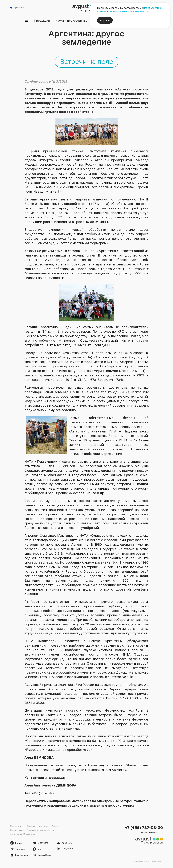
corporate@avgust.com (152, 832)
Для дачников (17, 830)
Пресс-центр (17, 826)
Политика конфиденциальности (42, 830)
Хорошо (105, 20)
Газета (55, 826)
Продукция (42, 21)
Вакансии (31, 826)
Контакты (44, 826)
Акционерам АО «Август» (23, 834)
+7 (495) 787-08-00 (144, 827)
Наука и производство (71, 21)
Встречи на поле (87, 61)
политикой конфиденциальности (128, 11)
